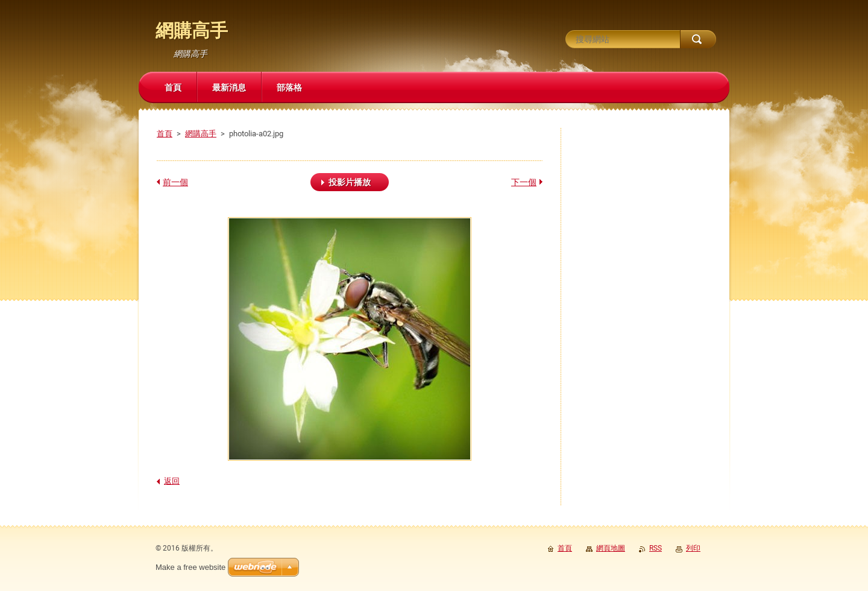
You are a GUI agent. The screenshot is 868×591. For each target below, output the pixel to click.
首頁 (165, 134)
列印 (693, 548)
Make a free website (190, 567)
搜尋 (698, 39)
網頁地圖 (611, 548)
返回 (172, 481)
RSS (656, 548)
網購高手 (201, 134)
